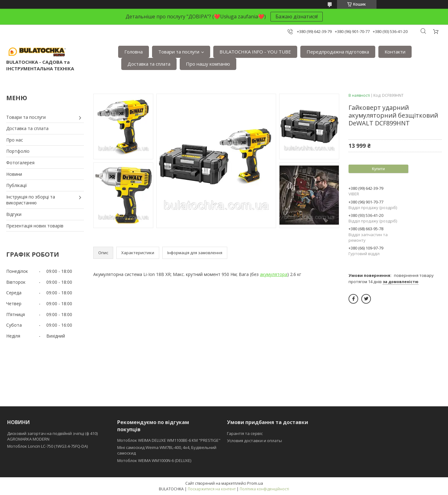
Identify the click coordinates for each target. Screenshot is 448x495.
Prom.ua (255, 483)
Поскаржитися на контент (212, 489)
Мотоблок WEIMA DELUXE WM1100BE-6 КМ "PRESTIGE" (169, 440)
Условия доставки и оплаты (254, 441)
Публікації (17, 185)
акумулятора (274, 274)
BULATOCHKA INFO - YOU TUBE (255, 52)
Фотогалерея (20, 163)
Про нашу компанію (208, 64)
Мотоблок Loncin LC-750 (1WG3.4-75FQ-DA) (47, 446)
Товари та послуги (179, 52)
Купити (378, 169)
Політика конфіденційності (264, 489)
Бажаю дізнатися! (297, 16)
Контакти (395, 52)
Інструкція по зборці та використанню (31, 200)
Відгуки (14, 214)
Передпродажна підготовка (338, 52)
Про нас (15, 140)
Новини (14, 174)
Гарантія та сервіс (245, 433)
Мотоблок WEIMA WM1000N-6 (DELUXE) (154, 460)
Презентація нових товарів (35, 226)
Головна (134, 52)
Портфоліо (18, 151)
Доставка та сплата (149, 64)
